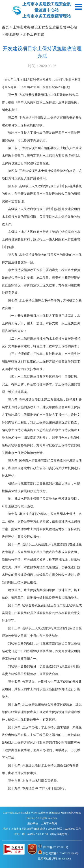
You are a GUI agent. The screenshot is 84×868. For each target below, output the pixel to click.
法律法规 (12, 34)
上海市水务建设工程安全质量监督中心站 (45, 27)
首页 (5, 27)
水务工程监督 (34, 34)
